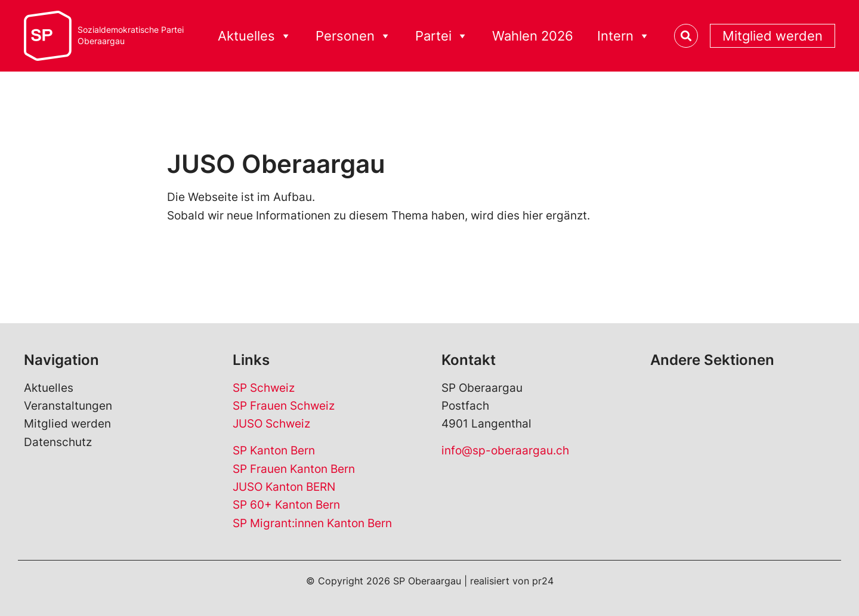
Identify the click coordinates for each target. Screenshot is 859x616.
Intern (624, 36)
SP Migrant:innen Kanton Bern (312, 523)
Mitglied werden (773, 36)
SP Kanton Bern (274, 451)
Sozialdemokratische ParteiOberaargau (131, 35)
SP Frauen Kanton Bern (294, 469)
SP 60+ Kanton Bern (286, 505)
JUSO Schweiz (271, 424)
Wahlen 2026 (533, 36)
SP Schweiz (264, 388)
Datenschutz (58, 442)
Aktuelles (255, 36)
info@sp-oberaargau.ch (505, 451)
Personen (353, 36)
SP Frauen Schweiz (284, 406)
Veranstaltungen (68, 406)
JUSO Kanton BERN (284, 487)
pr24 (543, 581)
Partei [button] (442, 36)
